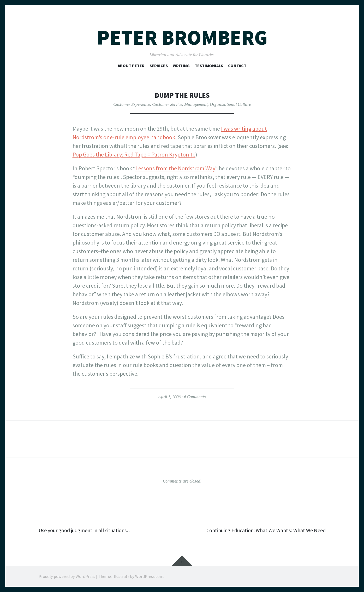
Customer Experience (132, 104)
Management (196, 104)
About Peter (131, 66)
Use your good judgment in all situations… (90, 530)
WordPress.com (149, 576)
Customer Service (167, 104)
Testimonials (209, 66)
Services (159, 66)
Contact (237, 66)
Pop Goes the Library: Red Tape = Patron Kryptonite (134, 154)
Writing (181, 66)
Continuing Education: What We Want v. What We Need (260, 530)
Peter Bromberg (182, 37)
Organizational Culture (230, 104)
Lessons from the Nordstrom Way (175, 168)
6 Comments (195, 397)
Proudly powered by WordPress (67, 576)
